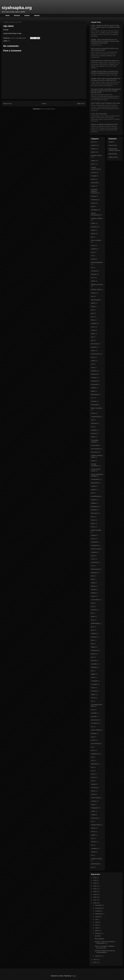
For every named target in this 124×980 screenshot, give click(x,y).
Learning (94, 271)
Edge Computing (97, 408)
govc (93, 627)
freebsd (94, 196)
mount (93, 688)
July (97, 919)
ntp (92, 337)
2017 (95, 900)
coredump (94, 562)
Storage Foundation (95, 465)
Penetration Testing (95, 441)
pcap (93, 737)
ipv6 (92, 310)
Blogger (74, 976)
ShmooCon (95, 452)
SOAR (93, 223)
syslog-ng (94, 818)
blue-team (94, 513)
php (92, 340)
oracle (93, 186)
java (92, 313)
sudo (93, 367)
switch (93, 811)
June (97, 922)
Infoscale (94, 423)
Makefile (94, 430)
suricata (94, 801)
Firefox (93, 413)
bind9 (93, 230)
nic (92, 701)
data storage (95, 300)
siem (93, 252)
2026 (95, 877)
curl (92, 566)
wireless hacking (96, 859)
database (94, 573)
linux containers (96, 240)
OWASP (111, 142)
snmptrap (94, 788)
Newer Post (7, 104)
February (98, 933)
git (92, 237)
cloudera (94, 552)
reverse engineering (95, 168)
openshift (94, 183)
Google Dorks (96, 417)
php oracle (94, 344)
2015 (95, 959)
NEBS (93, 437)
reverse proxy (96, 354)
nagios (93, 694)
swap (93, 805)
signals (93, 784)
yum (92, 867)
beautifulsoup (95, 496)
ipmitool (94, 661)
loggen (93, 674)
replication (94, 764)
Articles (27, 15)
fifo (92, 613)
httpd (93, 306)
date (93, 576)
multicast (94, 691)
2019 (95, 894)
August (97, 917)
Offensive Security (97, 284)
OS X (93, 278)
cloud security (96, 549)
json (92, 317)
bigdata (94, 503)
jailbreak (94, 667)
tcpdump (94, 371)
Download (94, 405)
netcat (93, 698)
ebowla (93, 590)
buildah (93, 535)
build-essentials (96, 530)
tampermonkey (96, 825)
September (99, 914)
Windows (94, 227)
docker (93, 234)
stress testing (95, 798)
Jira (92, 427)
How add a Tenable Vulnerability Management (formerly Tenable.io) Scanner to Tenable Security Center (106, 91)
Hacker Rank (113, 145)
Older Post (81, 104)
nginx (93, 334)
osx (92, 727)
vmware (94, 378)
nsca (93, 710)
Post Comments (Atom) (48, 109)
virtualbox (94, 848)
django (93, 586)
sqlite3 (93, 361)
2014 (95, 962)
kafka (93, 320)
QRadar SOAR (96, 290)
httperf (93, 647)
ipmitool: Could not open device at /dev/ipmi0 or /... (105, 942)
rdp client (98, 936)
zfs (92, 268)
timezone (94, 374)
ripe (92, 767)
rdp (9, 41)
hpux (93, 640)
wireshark (94, 381)
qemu (93, 750)
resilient (94, 249)
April (97, 928)
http (92, 644)
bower (93, 523)
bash (93, 164)
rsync (93, 774)
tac (92, 821)
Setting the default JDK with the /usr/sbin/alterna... (105, 952)
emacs (93, 596)
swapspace (95, 808)
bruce (93, 527)
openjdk (94, 716)
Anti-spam (94, 384)
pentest (94, 145)
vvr (92, 855)
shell (93, 206)
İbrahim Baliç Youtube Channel (114, 150)
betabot (94, 500)
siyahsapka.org (17, 8)
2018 (95, 897)
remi (93, 760)
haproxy (94, 637)
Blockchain (95, 395)
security (94, 172)
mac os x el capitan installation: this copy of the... (105, 947)
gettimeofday (95, 623)
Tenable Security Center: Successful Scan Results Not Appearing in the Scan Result (105, 72)
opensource (95, 720)
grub (93, 630)
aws (92, 296)
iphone (93, 654)
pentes (93, 740)
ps (92, 747)
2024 (95, 880)
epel (92, 603)
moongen (94, 684)
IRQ (92, 420)
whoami (37, 15)
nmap (93, 245)
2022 (95, 886)
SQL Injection (95, 449)
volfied (93, 852)
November (99, 908)
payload (94, 733)
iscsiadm (94, 664)
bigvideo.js (95, 507)
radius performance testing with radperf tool (105, 61)
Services (17, 15)
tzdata (93, 835)
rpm (92, 771)
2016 (95, 903)
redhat (93, 149)
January (98, 956)
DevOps (94, 401)
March (97, 931)
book (93, 517)
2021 (95, 889)
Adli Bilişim (95, 210)
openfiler (94, 713)
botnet (93, 520)
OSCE (93, 281)
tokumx (93, 828)
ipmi (92, 657)
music (93, 327)
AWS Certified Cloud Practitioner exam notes (106, 103)
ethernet (94, 610)
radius (93, 351)
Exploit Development (95, 214)
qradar (93, 161)
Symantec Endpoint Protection (94, 191)
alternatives (95, 483)
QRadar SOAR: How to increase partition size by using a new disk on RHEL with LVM (106, 79)
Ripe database (99, 939)
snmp (93, 357)
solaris (93, 791)
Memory (94, 433)
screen (93, 777)
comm (93, 559)
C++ (92, 398)
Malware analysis (97, 218)
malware (94, 323)
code (93, 556)
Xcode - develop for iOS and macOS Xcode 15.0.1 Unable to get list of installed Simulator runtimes (106, 27)
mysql (93, 330)
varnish (93, 842)
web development (97, 262)
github (93, 303)
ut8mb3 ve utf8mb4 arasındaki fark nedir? (104, 124)
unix (92, 838)
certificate (94, 542)
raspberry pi (95, 754)
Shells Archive (113, 157)
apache (94, 490)
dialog (93, 583)
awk (92, 493)
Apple (93, 391)
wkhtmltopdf (95, 864)
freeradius (94, 200)
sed (92, 781)
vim (92, 845)
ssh (92, 364)
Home (7, 15)
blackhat (94, 510)
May (97, 925)
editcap (93, 593)
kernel (93, 179)
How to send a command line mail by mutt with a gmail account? (105, 49)
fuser (93, 620)
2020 (95, 892)
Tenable (94, 176)
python (93, 152)
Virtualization (95, 479)
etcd (92, 606)
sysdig (93, 815)
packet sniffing (96, 730)
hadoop (94, 633)
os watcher (95, 723)
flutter (93, 617)
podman (94, 347)
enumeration (95, 600)
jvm (92, 671)
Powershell (95, 445)
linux (93, 142)
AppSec (94, 388)
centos (93, 539)
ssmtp (93, 794)
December (99, 905)
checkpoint (95, 545)
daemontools (95, 569)
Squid (93, 461)
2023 (95, 883)
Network (94, 274)
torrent (93, 832)
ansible (93, 486)
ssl (92, 256)
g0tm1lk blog (113, 154)
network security (96, 155)
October (98, 911)
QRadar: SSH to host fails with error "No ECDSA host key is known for (105, 41)
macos (93, 203)
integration (94, 650)
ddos (93, 579)
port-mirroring (95, 744)
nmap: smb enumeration (99, 114)
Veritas (93, 293)
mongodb (94, 681)
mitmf (93, 677)
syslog (93, 259)
